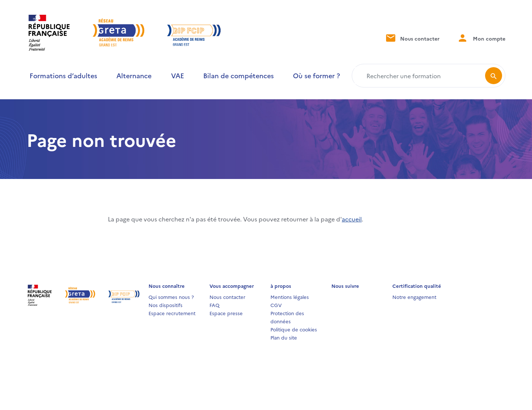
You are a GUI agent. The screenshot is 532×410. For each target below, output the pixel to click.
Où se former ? (316, 75)
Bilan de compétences (238, 75)
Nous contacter (412, 38)
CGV (276, 305)
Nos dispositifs (166, 305)
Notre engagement (414, 297)
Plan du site (284, 337)
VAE (178, 75)
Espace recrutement (172, 313)
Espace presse (226, 313)
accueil (352, 219)
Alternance (134, 75)
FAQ (214, 305)
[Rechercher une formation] (420, 76)
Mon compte (481, 38)
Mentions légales (290, 297)
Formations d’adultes (63, 75)
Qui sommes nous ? (171, 297)
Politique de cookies (294, 329)
